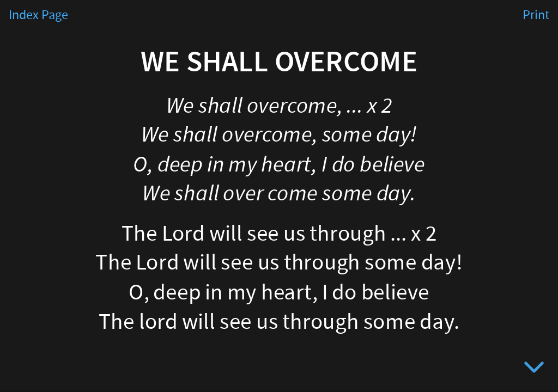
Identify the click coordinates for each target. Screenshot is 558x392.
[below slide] (534, 369)
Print (536, 15)
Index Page (38, 15)
